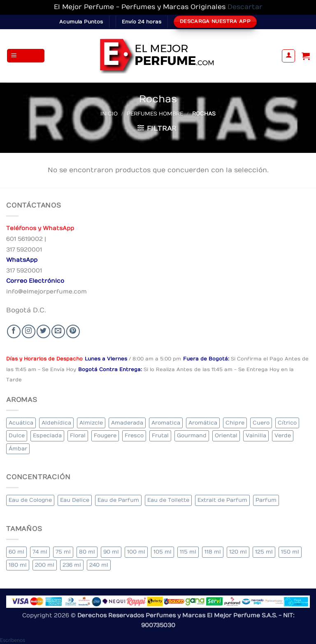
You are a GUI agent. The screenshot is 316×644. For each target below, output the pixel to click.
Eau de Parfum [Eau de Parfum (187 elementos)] (118, 500)
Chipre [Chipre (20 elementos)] (235, 423)
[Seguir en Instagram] (29, 331)
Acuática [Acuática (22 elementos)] (21, 423)
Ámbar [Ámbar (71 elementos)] (18, 449)
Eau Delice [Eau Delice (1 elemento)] (75, 500)
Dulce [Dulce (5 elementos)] (17, 435)
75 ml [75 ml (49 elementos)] (63, 552)
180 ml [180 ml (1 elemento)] (18, 565)
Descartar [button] (245, 7)
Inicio (109, 114)
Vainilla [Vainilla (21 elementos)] (256, 435)
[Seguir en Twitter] (43, 331)
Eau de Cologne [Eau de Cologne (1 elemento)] (30, 500)
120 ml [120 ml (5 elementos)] (238, 552)
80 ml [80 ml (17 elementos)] (87, 552)
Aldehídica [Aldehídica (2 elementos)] (56, 423)
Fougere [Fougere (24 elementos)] (105, 435)
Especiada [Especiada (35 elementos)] (47, 435)
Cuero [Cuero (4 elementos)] (261, 423)
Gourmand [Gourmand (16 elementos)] (192, 435)
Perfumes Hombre (155, 114)
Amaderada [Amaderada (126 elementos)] (127, 423)
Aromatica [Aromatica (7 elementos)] (166, 423)
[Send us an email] (58, 331)
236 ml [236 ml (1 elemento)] (72, 565)
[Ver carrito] (306, 56)
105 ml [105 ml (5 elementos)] (163, 552)
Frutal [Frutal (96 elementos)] (160, 435)
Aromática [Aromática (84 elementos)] (203, 423)
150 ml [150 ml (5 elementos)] (290, 552)
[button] (26, 56)
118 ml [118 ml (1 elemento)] (213, 552)
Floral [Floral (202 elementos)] (78, 435)
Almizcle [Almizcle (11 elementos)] (91, 423)
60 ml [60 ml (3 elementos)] (16, 552)
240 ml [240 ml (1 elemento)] (99, 565)
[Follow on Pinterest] (73, 331)
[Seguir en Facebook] (14, 331)
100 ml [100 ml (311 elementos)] (136, 552)
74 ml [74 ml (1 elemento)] (40, 552)
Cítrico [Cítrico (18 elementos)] (287, 423)
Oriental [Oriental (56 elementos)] (226, 435)
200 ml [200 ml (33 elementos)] (45, 565)
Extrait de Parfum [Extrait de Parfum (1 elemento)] (222, 500)
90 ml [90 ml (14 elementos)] (111, 552)
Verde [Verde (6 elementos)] (283, 435)
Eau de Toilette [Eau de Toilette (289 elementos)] (168, 500)
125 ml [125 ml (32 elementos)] (264, 552)
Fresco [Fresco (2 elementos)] (134, 435)
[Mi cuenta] (288, 56)
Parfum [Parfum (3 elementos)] (266, 500)
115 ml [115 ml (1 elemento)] (188, 552)
